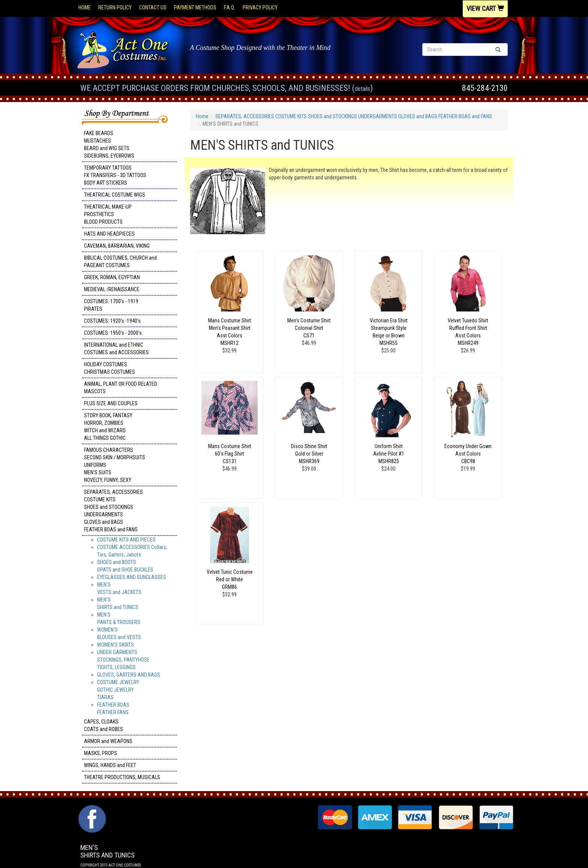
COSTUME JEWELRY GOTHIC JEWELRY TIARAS (118, 690)
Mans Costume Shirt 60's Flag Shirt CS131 (230, 454)
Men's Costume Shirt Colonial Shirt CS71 (309, 328)
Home (85, 8)
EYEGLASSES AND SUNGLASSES (132, 577)
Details (362, 89)
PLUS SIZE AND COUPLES (111, 403)
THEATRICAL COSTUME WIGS (115, 195)
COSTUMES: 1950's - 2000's (113, 333)
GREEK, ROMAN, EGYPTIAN (112, 277)
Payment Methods (195, 8)
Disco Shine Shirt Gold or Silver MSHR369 (309, 454)
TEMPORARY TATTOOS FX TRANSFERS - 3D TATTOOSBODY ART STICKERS (115, 175)
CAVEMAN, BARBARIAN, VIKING (117, 246)
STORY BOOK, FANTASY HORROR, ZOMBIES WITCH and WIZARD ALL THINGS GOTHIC (108, 427)
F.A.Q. (229, 8)
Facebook (91, 809)
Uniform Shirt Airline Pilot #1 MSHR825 (389, 454)
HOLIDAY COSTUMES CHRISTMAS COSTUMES (109, 368)
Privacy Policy (260, 8)
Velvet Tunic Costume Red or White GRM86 (230, 579)
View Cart (485, 8)
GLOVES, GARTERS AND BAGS (129, 675)
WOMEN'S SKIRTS (115, 645)
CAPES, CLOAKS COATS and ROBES (103, 725)
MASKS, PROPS (100, 753)
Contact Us (153, 8)
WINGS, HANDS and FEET (110, 765)
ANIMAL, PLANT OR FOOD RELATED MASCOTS (121, 388)
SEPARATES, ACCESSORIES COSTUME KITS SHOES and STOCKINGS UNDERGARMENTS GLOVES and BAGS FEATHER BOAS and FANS (113, 511)
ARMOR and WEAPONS (108, 741)
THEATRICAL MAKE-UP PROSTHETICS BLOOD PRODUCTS (108, 214)
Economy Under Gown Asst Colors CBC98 (468, 454)
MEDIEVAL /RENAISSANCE (112, 289)
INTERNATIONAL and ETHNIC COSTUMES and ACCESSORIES (116, 349)
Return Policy (115, 8)
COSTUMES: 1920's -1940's (112, 321)
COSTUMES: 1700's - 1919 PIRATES (111, 305)
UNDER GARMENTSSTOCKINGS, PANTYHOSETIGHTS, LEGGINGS (123, 660)
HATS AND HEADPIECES (109, 234)
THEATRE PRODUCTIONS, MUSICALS (122, 777)
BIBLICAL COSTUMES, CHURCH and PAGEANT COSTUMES (120, 262)
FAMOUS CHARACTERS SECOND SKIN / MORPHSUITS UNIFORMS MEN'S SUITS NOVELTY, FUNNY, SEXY (115, 465)
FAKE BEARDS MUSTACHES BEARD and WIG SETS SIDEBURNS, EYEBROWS (109, 144)
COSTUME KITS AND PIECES (126, 540)
